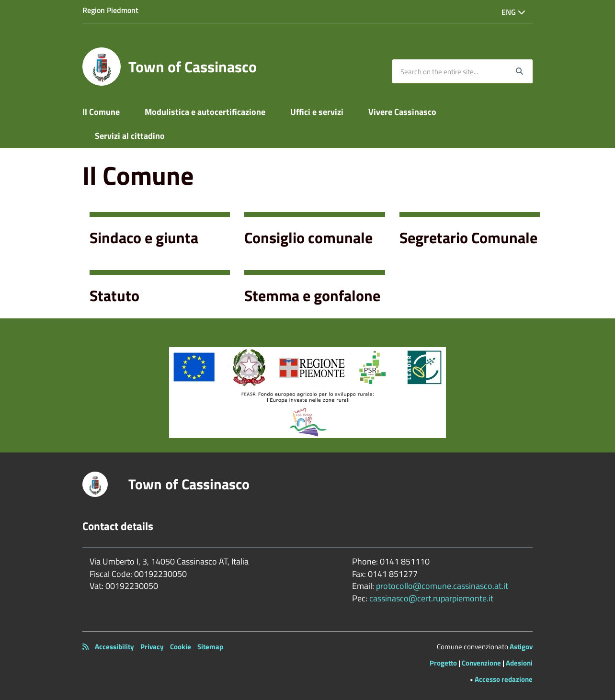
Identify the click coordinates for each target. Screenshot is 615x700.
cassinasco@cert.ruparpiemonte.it (431, 598)
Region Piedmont (110, 10)
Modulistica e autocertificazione (205, 112)
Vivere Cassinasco (402, 112)
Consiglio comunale (308, 237)
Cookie (181, 647)
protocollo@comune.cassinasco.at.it (442, 586)
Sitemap (210, 647)
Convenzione (481, 663)
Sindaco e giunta (144, 237)
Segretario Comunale (468, 237)
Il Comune (101, 112)
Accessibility (114, 647)
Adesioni (519, 663)
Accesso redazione (504, 679)
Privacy (152, 647)
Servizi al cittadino (130, 136)
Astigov (521, 647)
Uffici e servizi (317, 112)
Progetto (443, 663)
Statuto (114, 295)
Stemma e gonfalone (312, 295)
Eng (513, 12)
